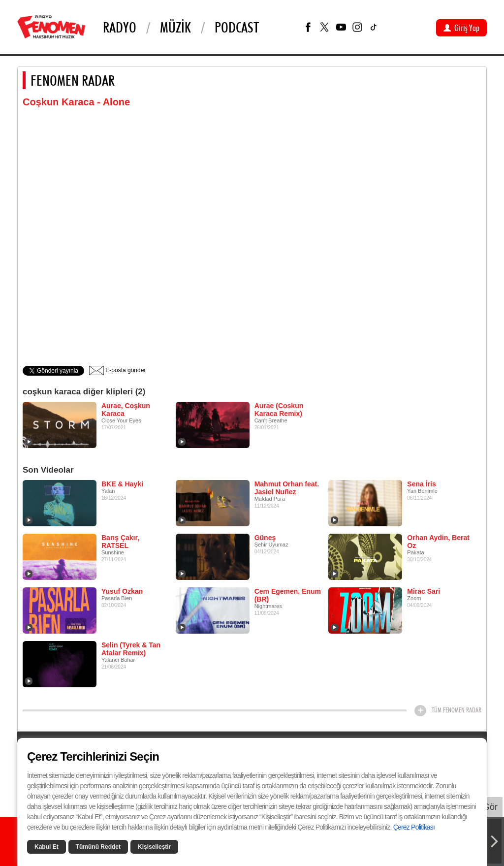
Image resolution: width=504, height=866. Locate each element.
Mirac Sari (424, 591)
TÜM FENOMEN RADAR (457, 710)
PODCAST (237, 27)
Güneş (265, 538)
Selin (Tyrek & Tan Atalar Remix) (131, 649)
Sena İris (421, 484)
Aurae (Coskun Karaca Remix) (279, 410)
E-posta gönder (117, 370)
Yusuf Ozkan (122, 591)
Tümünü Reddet (98, 847)
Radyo (120, 27)
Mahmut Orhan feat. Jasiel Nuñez (287, 488)
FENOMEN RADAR (73, 80)
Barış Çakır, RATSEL (120, 542)
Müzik (175, 27)
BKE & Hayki (122, 484)
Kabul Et (47, 847)
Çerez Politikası (414, 827)
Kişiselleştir (154, 847)
